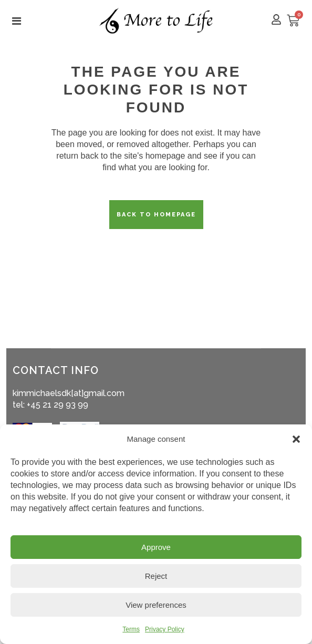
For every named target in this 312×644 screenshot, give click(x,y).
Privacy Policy (165, 629)
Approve (156, 547)
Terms (131, 629)
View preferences (156, 605)
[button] (296, 439)
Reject (156, 576)
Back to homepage (156, 215)
